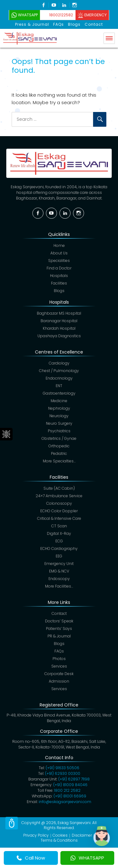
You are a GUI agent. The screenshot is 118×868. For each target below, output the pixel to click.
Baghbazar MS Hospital (59, 313)
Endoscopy (59, 579)
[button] (102, 836)
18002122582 (61, 15)
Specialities (59, 261)
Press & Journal (32, 24)
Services (59, 666)
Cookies (60, 835)
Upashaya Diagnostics (59, 336)
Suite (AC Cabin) (59, 488)
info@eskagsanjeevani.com (65, 802)
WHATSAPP (87, 858)
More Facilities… (59, 586)
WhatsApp (28, 15)
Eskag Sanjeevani (74, 823)
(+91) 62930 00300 (63, 773)
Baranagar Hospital (59, 321)
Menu (109, 38)
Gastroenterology (59, 393)
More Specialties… (59, 461)
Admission (59, 681)
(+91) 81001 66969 (70, 796)
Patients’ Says (59, 628)
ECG (59, 541)
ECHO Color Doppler (59, 511)
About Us (59, 253)
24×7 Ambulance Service (59, 496)
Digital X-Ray (59, 533)
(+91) (74, 779)
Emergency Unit (59, 564)
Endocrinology (59, 378)
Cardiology (59, 363)
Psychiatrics (59, 431)
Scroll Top (12, 823)
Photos (59, 659)
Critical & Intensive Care (59, 518)
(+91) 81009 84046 (70, 785)
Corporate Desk (59, 674)
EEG (59, 556)
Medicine (59, 401)
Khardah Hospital (59, 328)
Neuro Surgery (59, 423)
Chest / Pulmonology (59, 371)
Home (59, 245)
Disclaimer (82, 835)
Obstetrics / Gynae (59, 438)
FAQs (59, 24)
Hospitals (59, 276)
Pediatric (59, 453)
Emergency (96, 15)
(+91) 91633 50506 (62, 768)
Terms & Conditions (59, 840)
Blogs (74, 24)
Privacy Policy (36, 835)
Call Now (31, 858)
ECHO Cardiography (59, 548)
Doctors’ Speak (59, 621)
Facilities (59, 283)
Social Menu (6, 434)
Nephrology (59, 408)
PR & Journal (59, 636)
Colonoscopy (59, 503)
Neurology (59, 416)
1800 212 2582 (67, 790)
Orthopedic (59, 446)
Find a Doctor (59, 268)
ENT (59, 386)
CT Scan (59, 526)
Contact (94, 24)
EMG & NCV (59, 571)
